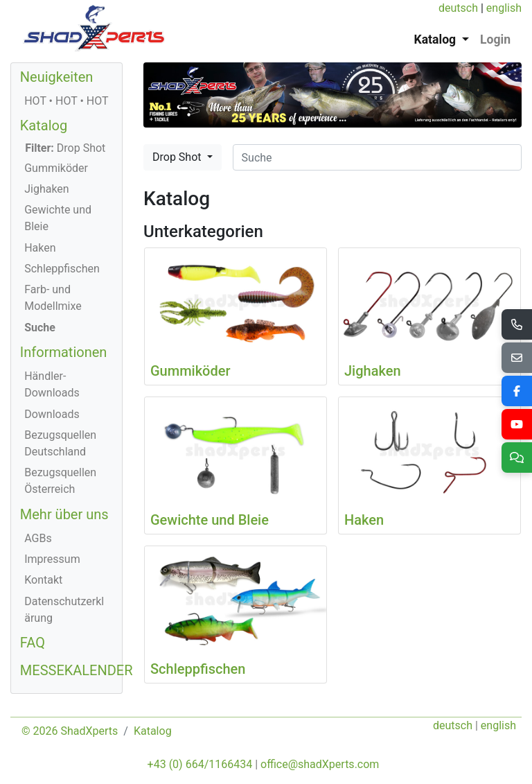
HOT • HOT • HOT (66, 101)
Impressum (52, 559)
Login (495, 40)
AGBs (38, 538)
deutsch (458, 8)
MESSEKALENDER (77, 670)
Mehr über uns (64, 514)
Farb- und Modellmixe (53, 298)
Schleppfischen (62, 269)
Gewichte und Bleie (58, 218)
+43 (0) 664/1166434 (200, 764)
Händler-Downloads (52, 384)
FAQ (33, 643)
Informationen (64, 352)
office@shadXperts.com (320, 764)
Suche (40, 328)
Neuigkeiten (57, 77)
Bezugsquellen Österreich (60, 481)
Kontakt (43, 580)
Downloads (52, 414)
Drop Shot (178, 157)
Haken (40, 248)
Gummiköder (56, 168)
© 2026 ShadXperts (70, 731)
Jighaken (47, 189)
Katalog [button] (437, 40)
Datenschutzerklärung (64, 610)
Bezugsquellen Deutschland (60, 443)
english (504, 8)
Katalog (44, 125)
